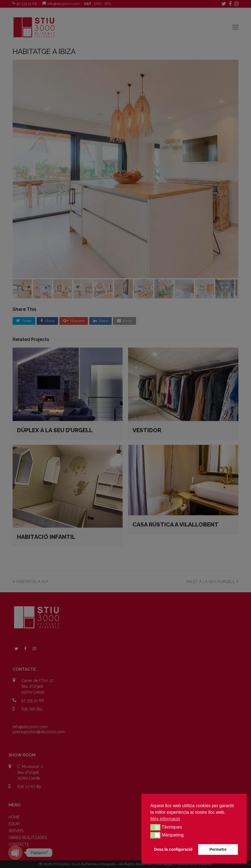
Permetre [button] (218, 849)
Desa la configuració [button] (173, 849)
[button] (155, 827)
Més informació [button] (165, 819)
